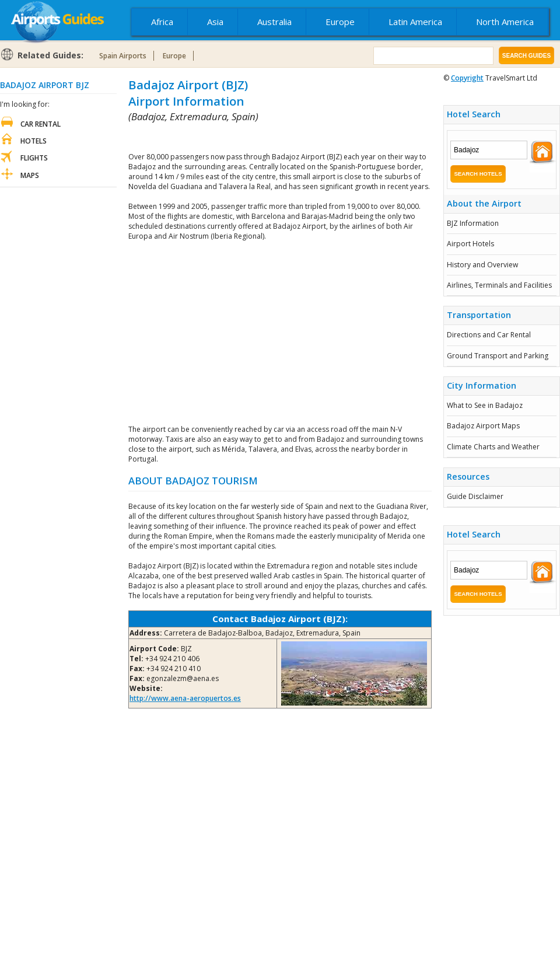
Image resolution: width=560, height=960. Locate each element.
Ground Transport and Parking (498, 356)
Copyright (467, 78)
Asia (215, 22)
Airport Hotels (470, 244)
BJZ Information (473, 223)
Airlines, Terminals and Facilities (499, 285)
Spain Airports (123, 56)
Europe (340, 22)
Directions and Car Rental (489, 335)
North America (505, 22)
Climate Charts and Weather (493, 447)
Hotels (34, 141)
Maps (30, 175)
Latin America (415, 22)
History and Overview (482, 265)
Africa (162, 22)
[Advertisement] (265, 137)
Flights (34, 158)
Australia (274, 22)
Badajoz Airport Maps (483, 426)
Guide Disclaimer (475, 496)
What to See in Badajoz (485, 405)
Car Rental (41, 124)
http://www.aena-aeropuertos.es (185, 698)
